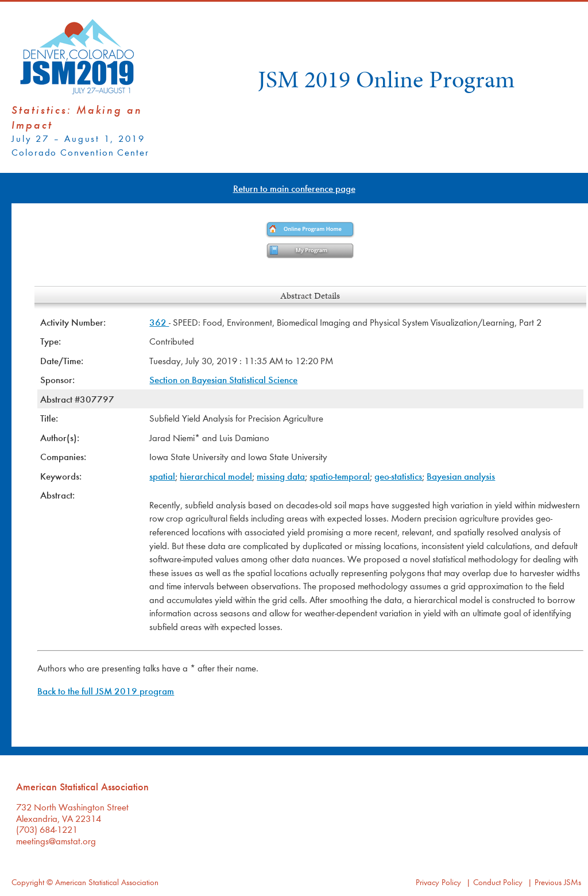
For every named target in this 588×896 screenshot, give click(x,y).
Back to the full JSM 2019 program (106, 691)
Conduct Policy (498, 882)
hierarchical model (216, 476)
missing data (281, 476)
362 (159, 322)
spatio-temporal (340, 476)
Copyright (28, 882)
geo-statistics (398, 476)
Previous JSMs (558, 882)
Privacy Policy (438, 882)
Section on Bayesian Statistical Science (223, 379)
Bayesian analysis (461, 476)
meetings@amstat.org (56, 841)
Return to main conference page (294, 188)
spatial (162, 476)
